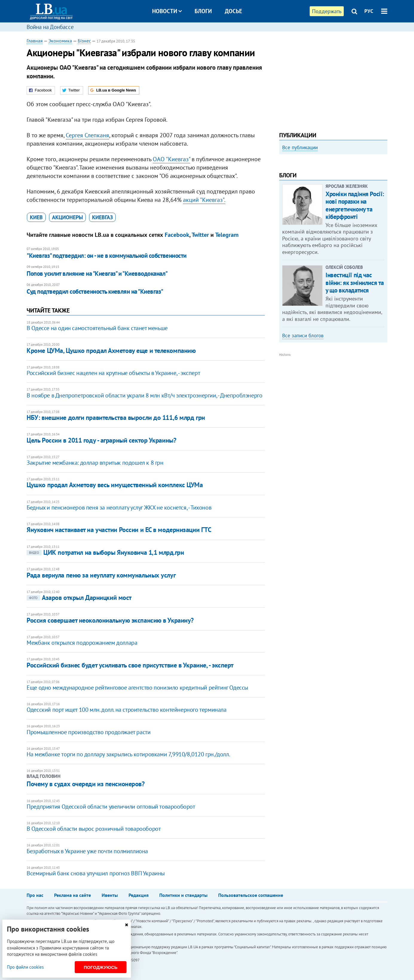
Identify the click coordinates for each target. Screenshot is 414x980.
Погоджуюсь (101, 967)
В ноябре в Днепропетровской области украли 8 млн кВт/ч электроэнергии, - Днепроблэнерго (144, 395)
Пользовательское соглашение (251, 895)
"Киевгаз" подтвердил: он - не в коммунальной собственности (107, 256)
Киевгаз (102, 217)
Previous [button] (283, 208)
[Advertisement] (333, 79)
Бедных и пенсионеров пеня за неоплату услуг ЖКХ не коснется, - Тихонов (119, 507)
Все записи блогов (303, 416)
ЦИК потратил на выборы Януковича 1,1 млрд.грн (105, 552)
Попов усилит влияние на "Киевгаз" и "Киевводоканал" (97, 273)
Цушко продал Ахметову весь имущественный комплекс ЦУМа (115, 485)
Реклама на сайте (72, 895)
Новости (167, 11)
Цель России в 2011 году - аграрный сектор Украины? (101, 440)
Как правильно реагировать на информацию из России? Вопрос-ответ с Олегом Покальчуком (328, 224)
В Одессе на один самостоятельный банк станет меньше (97, 328)
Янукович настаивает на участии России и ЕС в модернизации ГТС (119, 530)
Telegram (227, 235)
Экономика (60, 41)
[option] (333, 205)
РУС (369, 11)
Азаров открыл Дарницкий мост (79, 598)
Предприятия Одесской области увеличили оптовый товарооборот (111, 807)
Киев (36, 217)
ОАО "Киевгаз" (171, 159)
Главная (35, 41)
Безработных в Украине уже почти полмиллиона (87, 851)
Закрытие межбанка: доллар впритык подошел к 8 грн (95, 463)
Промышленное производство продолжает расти (88, 732)
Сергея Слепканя (87, 135)
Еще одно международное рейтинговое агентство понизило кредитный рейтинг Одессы (137, 688)
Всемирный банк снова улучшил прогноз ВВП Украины (96, 873)
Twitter (200, 235)
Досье (233, 11)
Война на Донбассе (50, 27)
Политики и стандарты (183, 895)
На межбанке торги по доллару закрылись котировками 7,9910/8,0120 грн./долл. (128, 754)
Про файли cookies (25, 967)
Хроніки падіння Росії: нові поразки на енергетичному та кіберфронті (355, 286)
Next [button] (384, 208)
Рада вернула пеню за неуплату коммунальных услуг (101, 575)
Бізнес (84, 41)
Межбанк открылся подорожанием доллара (82, 643)
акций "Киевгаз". (204, 200)
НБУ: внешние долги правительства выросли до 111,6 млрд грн (116, 417)
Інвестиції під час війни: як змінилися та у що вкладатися (355, 363)
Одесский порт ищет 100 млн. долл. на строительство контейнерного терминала (126, 710)
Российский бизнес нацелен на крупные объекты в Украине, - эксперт (113, 373)
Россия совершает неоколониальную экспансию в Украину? (110, 620)
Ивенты (110, 895)
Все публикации (300, 147)
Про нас (35, 895)
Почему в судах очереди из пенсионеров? (85, 784)
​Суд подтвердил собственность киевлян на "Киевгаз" (95, 291)
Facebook (177, 235)
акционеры (67, 217)
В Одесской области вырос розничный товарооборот (94, 829)
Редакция (139, 895)
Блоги (203, 11)
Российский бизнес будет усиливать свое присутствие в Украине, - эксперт (130, 665)
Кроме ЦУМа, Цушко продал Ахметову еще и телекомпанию (111, 350)
